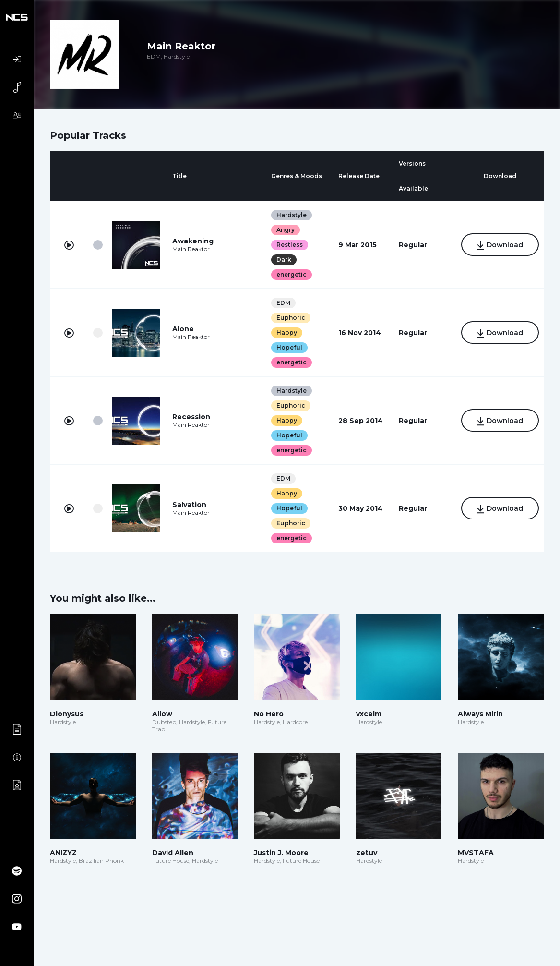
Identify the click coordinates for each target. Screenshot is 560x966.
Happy (286, 332)
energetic (291, 274)
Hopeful (289, 347)
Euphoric (290, 318)
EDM (283, 303)
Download (499, 245)
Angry (285, 230)
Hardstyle (291, 215)
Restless (289, 245)
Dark (283, 260)
